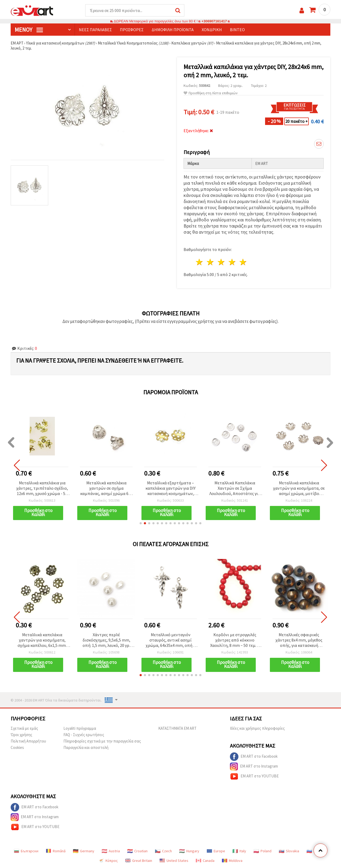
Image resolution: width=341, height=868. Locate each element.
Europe (216, 851)
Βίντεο (237, 30)
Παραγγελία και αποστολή (86, 747)
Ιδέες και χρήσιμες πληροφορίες (257, 728)
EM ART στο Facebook (254, 757)
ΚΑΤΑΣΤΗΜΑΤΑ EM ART (177, 728)
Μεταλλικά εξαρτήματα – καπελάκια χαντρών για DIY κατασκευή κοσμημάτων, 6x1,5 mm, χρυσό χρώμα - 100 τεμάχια (170, 488)
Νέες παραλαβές (95, 30)
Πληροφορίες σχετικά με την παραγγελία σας (102, 741)
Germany (84, 851)
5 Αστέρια (243, 262)
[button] (141, 523)
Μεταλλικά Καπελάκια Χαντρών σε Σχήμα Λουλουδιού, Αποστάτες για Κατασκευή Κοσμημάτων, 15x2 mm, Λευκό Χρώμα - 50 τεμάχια (235, 488)
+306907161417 (214, 21)
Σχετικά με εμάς (24, 728)
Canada (205, 861)
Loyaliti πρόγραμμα (80, 728)
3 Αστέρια (222, 262)
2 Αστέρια (211, 262)
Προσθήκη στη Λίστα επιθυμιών (211, 93)
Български (26, 851)
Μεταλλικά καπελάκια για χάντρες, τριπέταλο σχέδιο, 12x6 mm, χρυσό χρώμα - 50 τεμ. (42, 488)
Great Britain (139, 861)
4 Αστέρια (232, 262)
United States (174, 861)
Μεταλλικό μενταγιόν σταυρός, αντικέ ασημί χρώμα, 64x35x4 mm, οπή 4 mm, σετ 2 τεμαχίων (170, 640)
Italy (239, 851)
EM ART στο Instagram (254, 766)
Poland (263, 851)
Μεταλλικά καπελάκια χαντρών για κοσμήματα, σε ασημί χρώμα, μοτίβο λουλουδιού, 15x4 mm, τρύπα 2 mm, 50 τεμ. (299, 488)
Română (56, 851)
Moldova (232, 861)
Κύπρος (108, 861)
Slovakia (289, 851)
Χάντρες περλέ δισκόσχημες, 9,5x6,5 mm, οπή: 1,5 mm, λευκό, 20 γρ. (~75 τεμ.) (106, 640)
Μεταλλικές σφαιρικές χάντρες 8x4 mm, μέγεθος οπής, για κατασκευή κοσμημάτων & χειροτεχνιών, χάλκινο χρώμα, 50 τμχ (299, 640)
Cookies (17, 747)
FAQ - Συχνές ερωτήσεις (84, 735)
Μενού (29, 30)
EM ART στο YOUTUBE (254, 776)
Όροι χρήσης (21, 735)
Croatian (137, 851)
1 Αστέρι (200, 262)
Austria (111, 851)
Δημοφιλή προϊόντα (173, 30)
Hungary (189, 851)
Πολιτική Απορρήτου (28, 741)
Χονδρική (212, 30)
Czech (163, 851)
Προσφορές (132, 30)
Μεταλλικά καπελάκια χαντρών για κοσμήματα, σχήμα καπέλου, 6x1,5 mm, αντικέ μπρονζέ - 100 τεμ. (42, 640)
